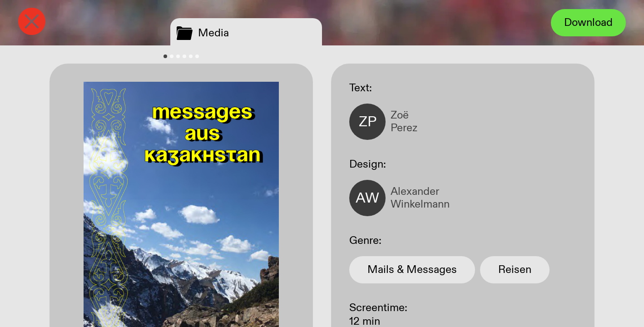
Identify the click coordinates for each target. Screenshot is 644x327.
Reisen (515, 270)
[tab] (165, 56)
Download (588, 23)
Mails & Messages (412, 270)
